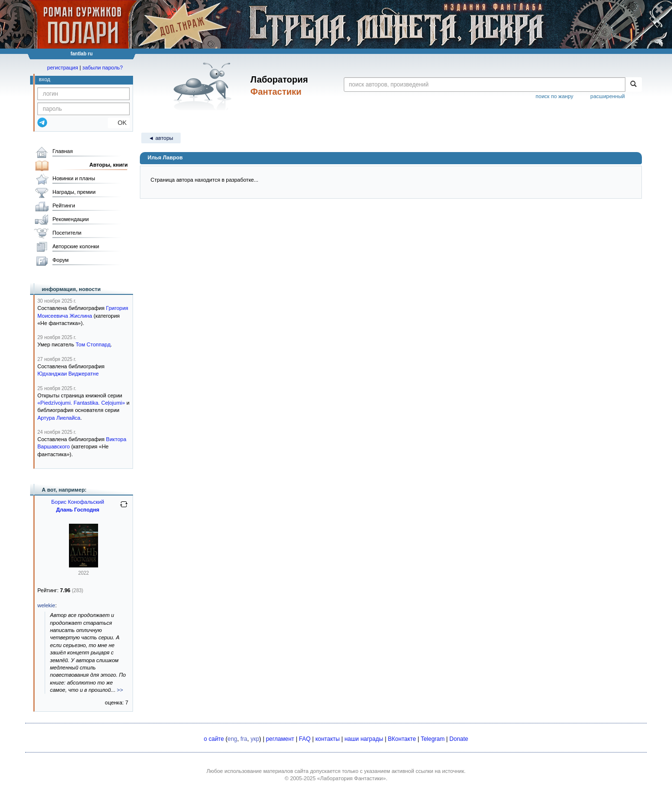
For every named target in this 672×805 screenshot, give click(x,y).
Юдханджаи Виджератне (68, 374)
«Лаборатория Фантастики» (352, 778)
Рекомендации (71, 219)
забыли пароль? (103, 68)
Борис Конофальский (78, 502)
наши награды (364, 739)
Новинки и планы (74, 178)
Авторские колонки (76, 246)
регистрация (63, 68)
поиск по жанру (554, 96)
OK (119, 123)
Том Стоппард (93, 344)
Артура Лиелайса (59, 418)
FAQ (305, 739)
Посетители (67, 233)
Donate (459, 739)
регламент (280, 739)
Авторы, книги (109, 165)
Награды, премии (74, 192)
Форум (60, 260)
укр (255, 739)
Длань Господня (77, 510)
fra (244, 739)
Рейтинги (64, 206)
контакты (327, 739)
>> (120, 690)
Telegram (432, 739)
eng (233, 739)
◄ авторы (161, 138)
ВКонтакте (402, 739)
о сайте (214, 739)
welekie (46, 605)
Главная (63, 151)
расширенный (608, 96)
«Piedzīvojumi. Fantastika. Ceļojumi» (81, 403)
